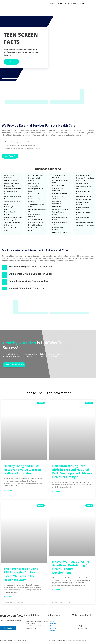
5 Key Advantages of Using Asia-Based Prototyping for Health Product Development (71, 567)
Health (67, 3)
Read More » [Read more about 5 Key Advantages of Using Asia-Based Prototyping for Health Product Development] (57, 590)
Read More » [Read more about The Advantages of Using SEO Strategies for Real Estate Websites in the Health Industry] (8, 597)
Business (59, 3)
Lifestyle (74, 3)
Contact (81, 3)
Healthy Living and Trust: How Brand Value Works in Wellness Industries (22, 470)
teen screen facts (12, 616)
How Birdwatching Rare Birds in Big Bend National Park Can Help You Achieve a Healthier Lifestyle (72, 471)
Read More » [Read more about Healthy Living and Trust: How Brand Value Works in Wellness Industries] (8, 490)
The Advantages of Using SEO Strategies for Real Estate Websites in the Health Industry (21, 574)
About (52, 3)
